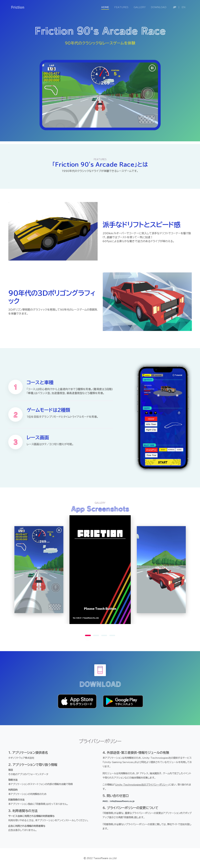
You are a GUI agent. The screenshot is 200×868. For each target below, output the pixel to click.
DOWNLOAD (159, 7)
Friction (18, 7)
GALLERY (140, 7)
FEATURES (121, 7)
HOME (106, 7)
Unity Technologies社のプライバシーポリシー (142, 785)
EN (183, 7)
